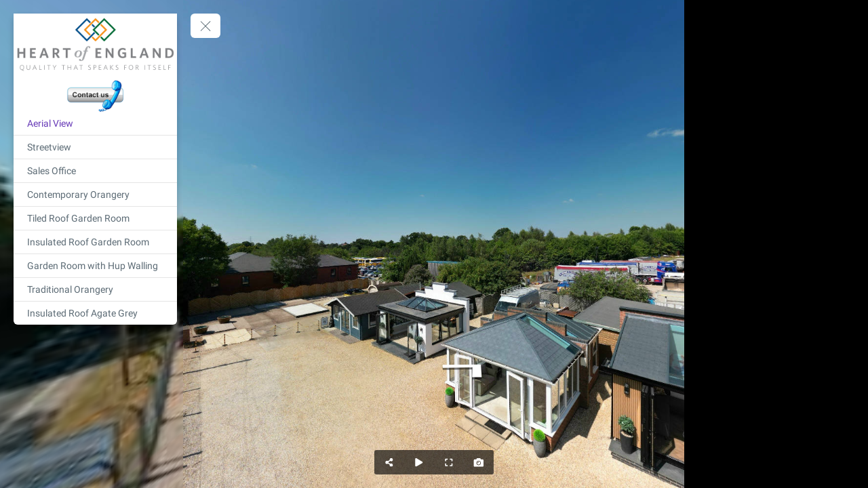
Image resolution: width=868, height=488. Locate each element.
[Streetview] (95, 147)
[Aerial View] (95, 123)
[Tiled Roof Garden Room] (95, 218)
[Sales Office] (95, 171)
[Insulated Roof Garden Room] (95, 242)
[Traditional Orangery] (95, 289)
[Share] (389, 462)
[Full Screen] (449, 462)
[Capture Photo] (479, 462)
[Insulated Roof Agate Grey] (95, 313)
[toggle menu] (205, 26)
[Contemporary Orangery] (95, 195)
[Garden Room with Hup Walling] (95, 266)
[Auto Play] (419, 462)
